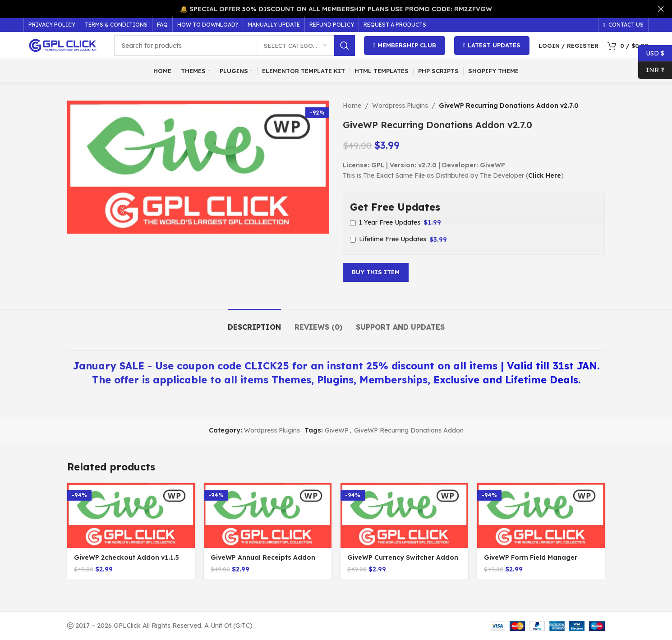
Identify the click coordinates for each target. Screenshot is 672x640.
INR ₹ (651, 70)
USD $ (651, 53)
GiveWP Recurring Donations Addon (409, 430)
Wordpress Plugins (400, 106)
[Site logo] (64, 45)
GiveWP (337, 430)
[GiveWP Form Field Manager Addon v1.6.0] (541, 516)
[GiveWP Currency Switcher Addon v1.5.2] (404, 516)
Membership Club (405, 45)
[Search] (235, 46)
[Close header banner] (661, 9)
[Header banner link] (322, 9)
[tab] (254, 323)
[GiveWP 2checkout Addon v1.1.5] (131, 516)
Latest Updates (492, 45)
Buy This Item (376, 272)
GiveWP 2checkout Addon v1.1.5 (127, 557)
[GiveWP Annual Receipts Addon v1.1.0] (268, 516)
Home (352, 106)
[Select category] (295, 46)
